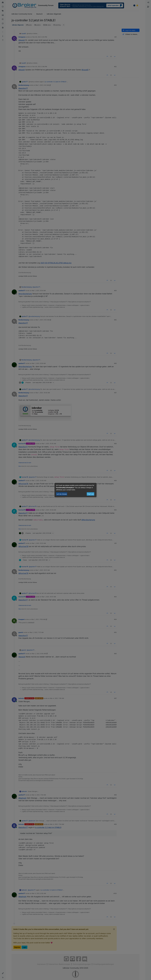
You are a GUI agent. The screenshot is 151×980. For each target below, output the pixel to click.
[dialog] (75, 490)
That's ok (90, 494)
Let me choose (62, 494)
